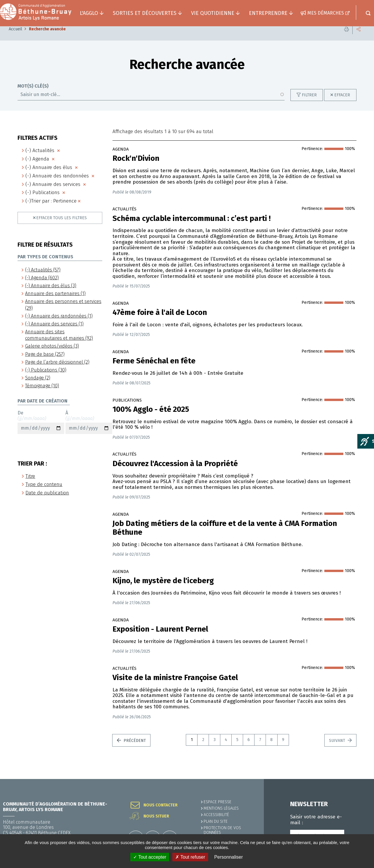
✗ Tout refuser (190, 857)
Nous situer (156, 816)
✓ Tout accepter (150, 857)
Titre (30, 485)
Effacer (342, 104)
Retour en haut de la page (356, 779)
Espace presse (218, 802)
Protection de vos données (222, 830)
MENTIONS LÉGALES (221, 808)
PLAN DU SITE (216, 821)
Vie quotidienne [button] (213, 13)
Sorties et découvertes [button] (145, 13)
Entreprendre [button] (268, 13)
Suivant (338, 749)
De (41, 431)
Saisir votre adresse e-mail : (316, 820)
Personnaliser (228, 857)
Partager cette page (359, 38)
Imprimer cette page (347, 38)
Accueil (15, 38)
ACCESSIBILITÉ (216, 815)
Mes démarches (326, 13)
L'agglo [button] (89, 13)
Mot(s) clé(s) (33, 95)
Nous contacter (161, 805)
